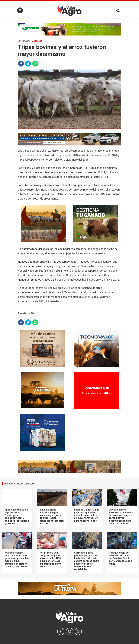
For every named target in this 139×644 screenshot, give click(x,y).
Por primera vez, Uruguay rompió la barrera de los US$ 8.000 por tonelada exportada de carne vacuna (51, 560)
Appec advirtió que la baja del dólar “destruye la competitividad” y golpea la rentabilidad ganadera (17, 517)
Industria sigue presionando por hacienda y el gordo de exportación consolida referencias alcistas (52, 517)
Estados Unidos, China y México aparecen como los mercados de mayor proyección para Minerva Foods (87, 515)
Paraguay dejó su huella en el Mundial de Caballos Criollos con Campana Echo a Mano (121, 558)
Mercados (37, 41)
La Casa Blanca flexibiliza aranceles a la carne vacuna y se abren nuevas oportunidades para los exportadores (121, 517)
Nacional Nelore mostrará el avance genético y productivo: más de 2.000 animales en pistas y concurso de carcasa (17, 560)
